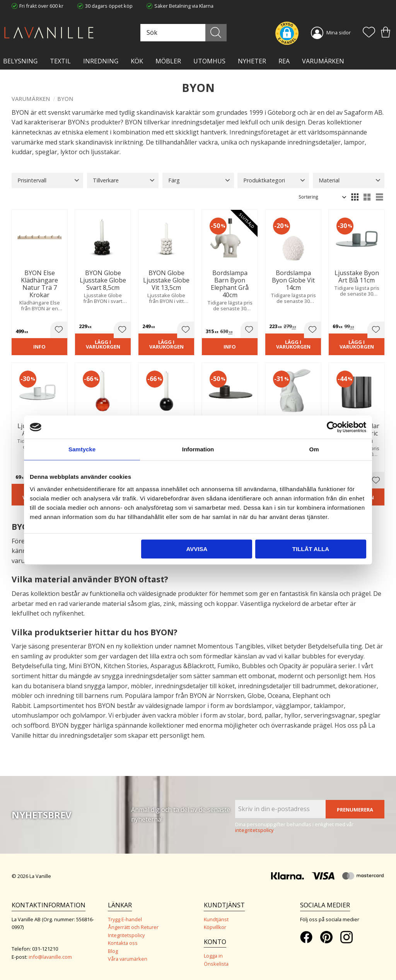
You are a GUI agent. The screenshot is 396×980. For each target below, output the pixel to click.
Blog (113, 951)
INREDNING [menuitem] (101, 61)
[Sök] (216, 33)
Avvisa (197, 549)
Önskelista (216, 964)
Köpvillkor (215, 927)
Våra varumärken (128, 959)
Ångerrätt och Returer (133, 927)
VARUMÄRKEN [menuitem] (323, 61)
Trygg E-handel (125, 919)
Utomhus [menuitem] (209, 61)
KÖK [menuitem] (137, 61)
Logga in (213, 956)
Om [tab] (314, 449)
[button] (369, 33)
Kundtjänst (216, 919)
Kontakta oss (123, 943)
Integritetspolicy (126, 935)
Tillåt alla (311, 549)
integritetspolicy (254, 830)
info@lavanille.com (50, 957)
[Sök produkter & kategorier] (183, 33)
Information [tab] (198, 449)
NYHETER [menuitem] (252, 61)
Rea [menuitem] (284, 61)
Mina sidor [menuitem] (339, 32)
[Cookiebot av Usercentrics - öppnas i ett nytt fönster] (332, 427)
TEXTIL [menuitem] (60, 61)
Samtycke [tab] (82, 449)
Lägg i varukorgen (103, 345)
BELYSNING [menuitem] (20, 61)
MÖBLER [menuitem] (168, 61)
